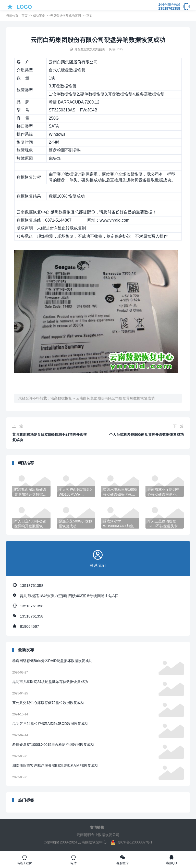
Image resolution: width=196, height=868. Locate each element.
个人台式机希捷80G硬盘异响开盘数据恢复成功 (146, 435)
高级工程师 (24, 860)
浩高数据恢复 (61, 398)
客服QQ (171, 860)
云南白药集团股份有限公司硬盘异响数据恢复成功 (115, 398)
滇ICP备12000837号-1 (131, 842)
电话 (73, 860)
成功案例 (39, 16)
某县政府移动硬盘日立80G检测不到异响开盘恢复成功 (50, 437)
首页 (24, 16)
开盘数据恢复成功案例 (66, 16)
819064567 (29, 626)
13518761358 (169, 7)
